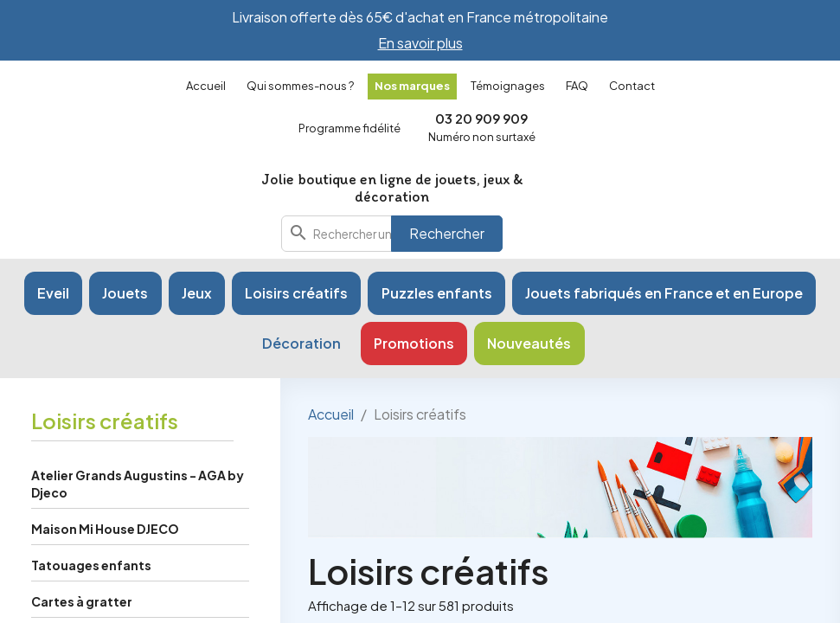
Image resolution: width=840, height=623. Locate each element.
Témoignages (508, 86)
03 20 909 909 (481, 118)
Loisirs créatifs (105, 421)
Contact (632, 86)
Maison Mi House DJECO (105, 529)
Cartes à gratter (82, 601)
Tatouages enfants (91, 565)
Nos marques (412, 86)
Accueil (206, 86)
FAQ (577, 86)
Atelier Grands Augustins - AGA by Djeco (138, 484)
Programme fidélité (349, 128)
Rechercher (447, 233)
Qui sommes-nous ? (300, 86)
